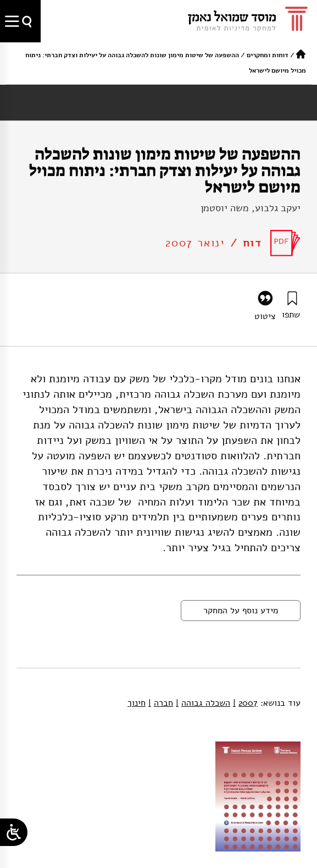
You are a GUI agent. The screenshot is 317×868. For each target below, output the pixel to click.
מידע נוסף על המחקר (241, 611)
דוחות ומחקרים (268, 55)
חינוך (137, 703)
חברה (161, 703)
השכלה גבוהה (203, 703)
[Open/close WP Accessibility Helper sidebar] (14, 832)
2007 (245, 703)
